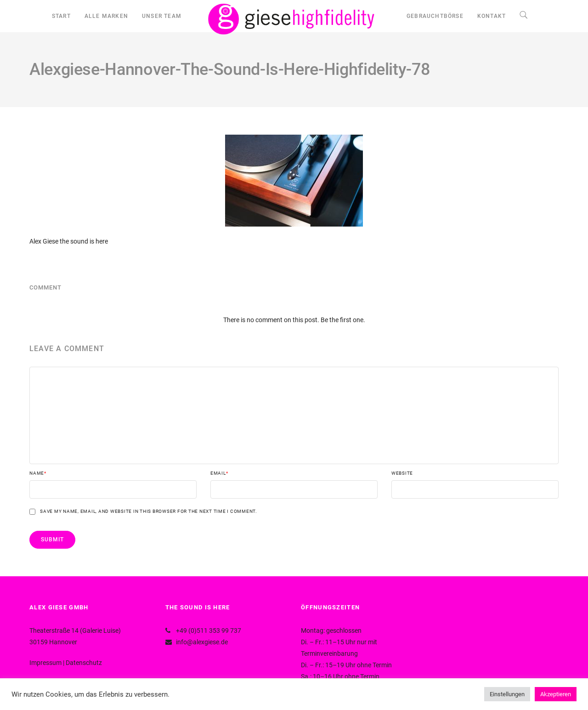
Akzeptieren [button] (556, 694)
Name (38, 473)
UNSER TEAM (162, 16)
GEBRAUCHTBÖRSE (435, 16)
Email (219, 473)
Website (402, 473)
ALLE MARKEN (106, 16)
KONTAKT (492, 16)
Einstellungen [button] (507, 694)
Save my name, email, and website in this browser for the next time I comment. (149, 511)
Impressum (45, 663)
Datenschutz (84, 663)
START (61, 16)
